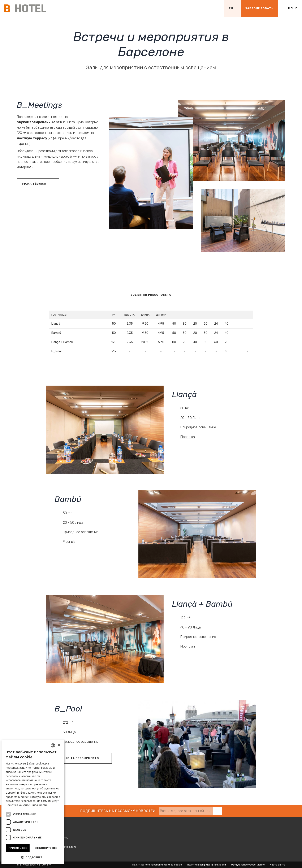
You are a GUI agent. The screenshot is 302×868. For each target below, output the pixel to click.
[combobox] (53, 745)
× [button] (59, 745)
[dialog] (33, 802)
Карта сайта (278, 865)
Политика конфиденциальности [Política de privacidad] (26, 805)
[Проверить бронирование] (259, 8)
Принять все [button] (18, 848)
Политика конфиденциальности (206, 865)
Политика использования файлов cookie (157, 865)
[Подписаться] (217, 811)
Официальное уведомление (248, 865)
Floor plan (188, 437)
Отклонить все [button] (46, 848)
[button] (33, 857)
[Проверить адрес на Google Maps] (216, 8)
